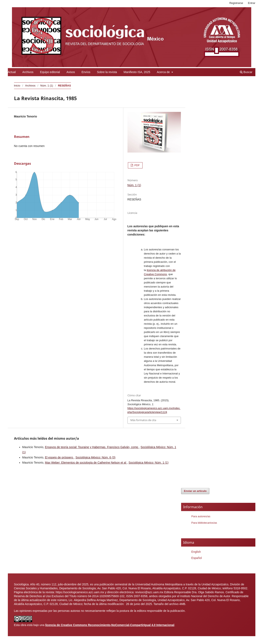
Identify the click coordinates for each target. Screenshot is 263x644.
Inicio (17, 86)
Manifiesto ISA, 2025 (137, 72)
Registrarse (236, 3)
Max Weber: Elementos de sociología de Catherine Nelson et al (86, 463)
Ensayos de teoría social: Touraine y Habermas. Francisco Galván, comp (92, 447)
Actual (12, 72)
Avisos (71, 72)
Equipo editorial (50, 72)
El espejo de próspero (59, 457)
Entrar (252, 3)
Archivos (28, 72)
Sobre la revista (107, 72)
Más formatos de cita (143, 420)
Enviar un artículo (195, 491)
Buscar (246, 72)
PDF (137, 165)
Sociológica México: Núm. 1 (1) (149, 463)
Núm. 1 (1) (47, 86)
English (196, 552)
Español (197, 558)
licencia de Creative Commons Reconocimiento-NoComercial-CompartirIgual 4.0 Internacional (110, 625)
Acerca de (164, 72)
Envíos (86, 72)
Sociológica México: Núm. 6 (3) (96, 457)
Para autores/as (201, 516)
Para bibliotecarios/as (204, 523)
